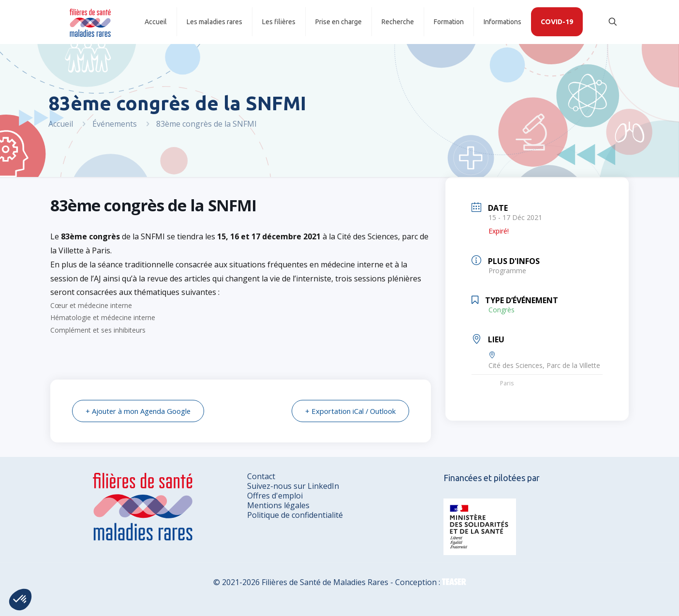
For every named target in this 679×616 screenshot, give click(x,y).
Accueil (61, 124)
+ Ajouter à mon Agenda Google (139, 411)
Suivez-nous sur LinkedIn (293, 486)
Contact (261, 476)
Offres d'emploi (275, 496)
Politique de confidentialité (295, 515)
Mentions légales (278, 505)
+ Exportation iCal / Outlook (349, 411)
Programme (507, 271)
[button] (20, 600)
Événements (115, 124)
